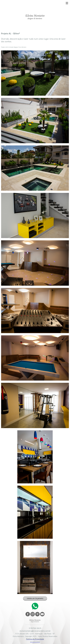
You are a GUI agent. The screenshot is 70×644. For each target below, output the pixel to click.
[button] (35, 598)
